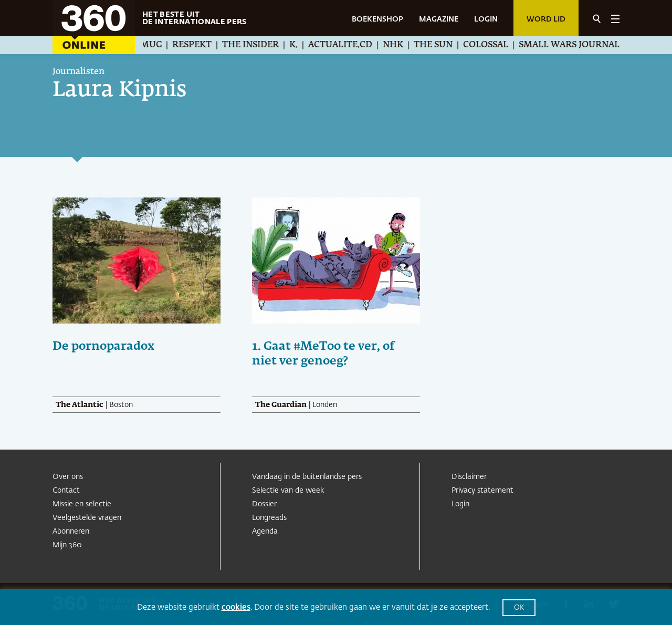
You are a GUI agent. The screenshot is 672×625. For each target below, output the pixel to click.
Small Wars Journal (580, 45)
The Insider (261, 45)
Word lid (546, 19)
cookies (236, 607)
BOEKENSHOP (377, 19)
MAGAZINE (439, 19)
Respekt (202, 45)
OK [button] (519, 608)
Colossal (496, 45)
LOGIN (486, 19)
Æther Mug (144, 45)
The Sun (444, 45)
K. (304, 45)
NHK (403, 45)
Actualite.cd (351, 45)
